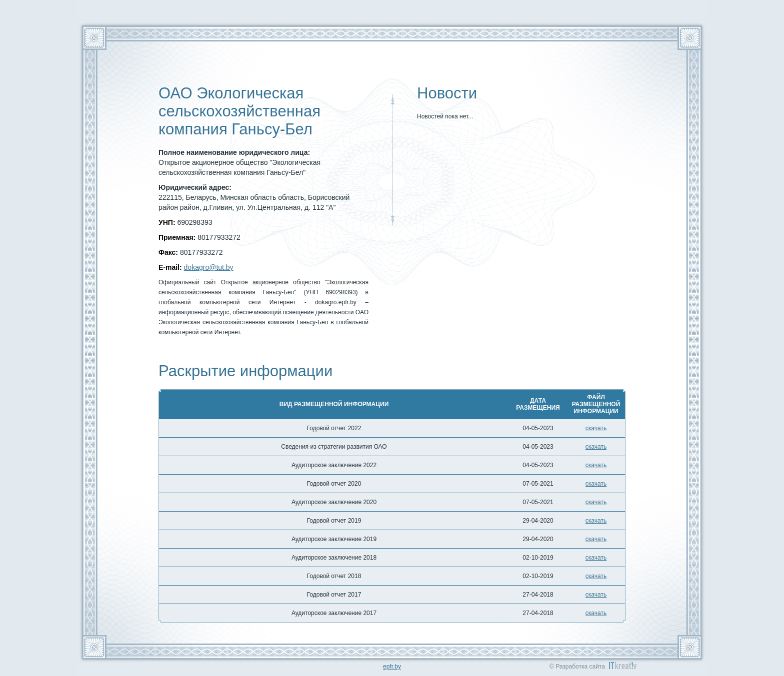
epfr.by (392, 667)
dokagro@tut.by (209, 267)
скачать (596, 428)
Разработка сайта (580, 667)
